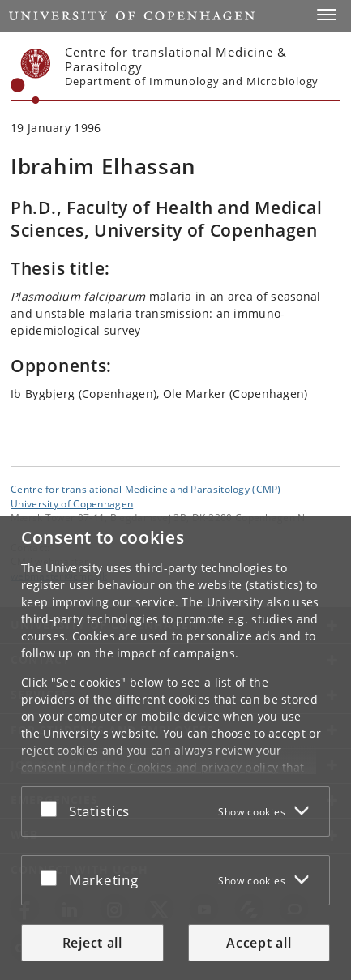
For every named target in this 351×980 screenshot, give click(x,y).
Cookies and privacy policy (203, 767)
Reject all (92, 943)
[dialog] (175, 748)
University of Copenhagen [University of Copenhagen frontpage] (72, 503)
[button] (327, 15)
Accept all (259, 943)
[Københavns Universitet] (31, 76)
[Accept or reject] (53, 808)
